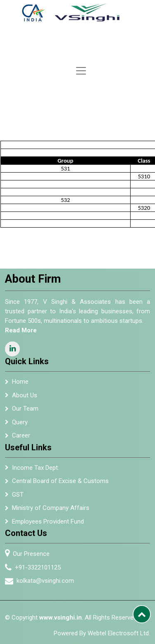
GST (18, 499)
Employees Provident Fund (48, 526)
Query (20, 426)
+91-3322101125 (42, 567)
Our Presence (35, 554)
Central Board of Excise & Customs (60, 485)
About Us (25, 399)
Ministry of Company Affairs (51, 512)
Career (21, 440)
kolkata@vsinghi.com (49, 581)
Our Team (25, 413)
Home (20, 386)
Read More (17, 330)
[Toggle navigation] (81, 71)
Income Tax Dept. (36, 472)
